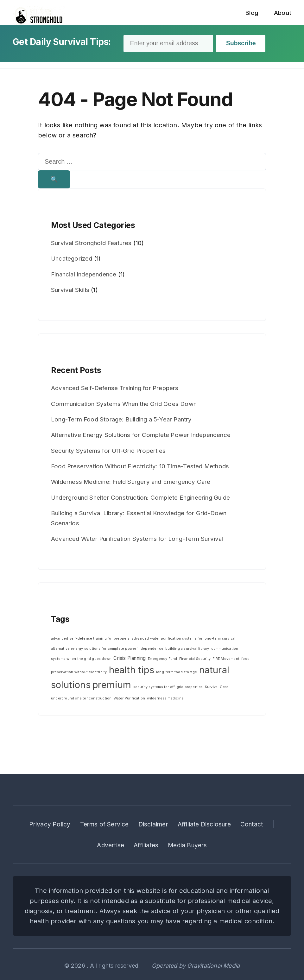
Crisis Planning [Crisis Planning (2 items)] (130, 659)
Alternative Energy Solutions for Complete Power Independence (141, 436)
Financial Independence (84, 276)
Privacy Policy (50, 824)
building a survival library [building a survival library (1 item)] (187, 650)
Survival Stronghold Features (91, 244)
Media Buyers (187, 845)
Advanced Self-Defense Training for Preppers (115, 389)
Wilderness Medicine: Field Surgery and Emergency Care (131, 483)
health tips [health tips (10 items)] (132, 671)
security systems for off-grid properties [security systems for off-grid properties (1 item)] (168, 688)
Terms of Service (104, 824)
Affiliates (146, 845)
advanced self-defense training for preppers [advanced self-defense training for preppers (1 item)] (90, 640)
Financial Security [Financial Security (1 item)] (195, 660)
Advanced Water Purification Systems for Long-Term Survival (137, 540)
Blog (252, 13)
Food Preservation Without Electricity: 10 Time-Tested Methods (140, 468)
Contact (252, 824)
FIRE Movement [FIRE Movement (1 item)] (226, 660)
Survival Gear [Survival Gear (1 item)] (217, 688)
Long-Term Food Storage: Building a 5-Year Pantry (121, 421)
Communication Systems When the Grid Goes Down (124, 405)
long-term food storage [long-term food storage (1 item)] (177, 673)
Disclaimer (153, 824)
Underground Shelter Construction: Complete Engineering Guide (140, 499)
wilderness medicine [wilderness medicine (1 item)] (165, 700)
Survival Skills (70, 291)
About (283, 13)
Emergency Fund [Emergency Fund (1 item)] (163, 660)
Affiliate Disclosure (204, 824)
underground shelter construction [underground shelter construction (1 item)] (81, 700)
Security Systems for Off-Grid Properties (108, 452)
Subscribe (246, 44)
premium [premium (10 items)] (112, 686)
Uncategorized (72, 260)
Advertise (111, 845)
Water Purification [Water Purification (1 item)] (130, 700)
